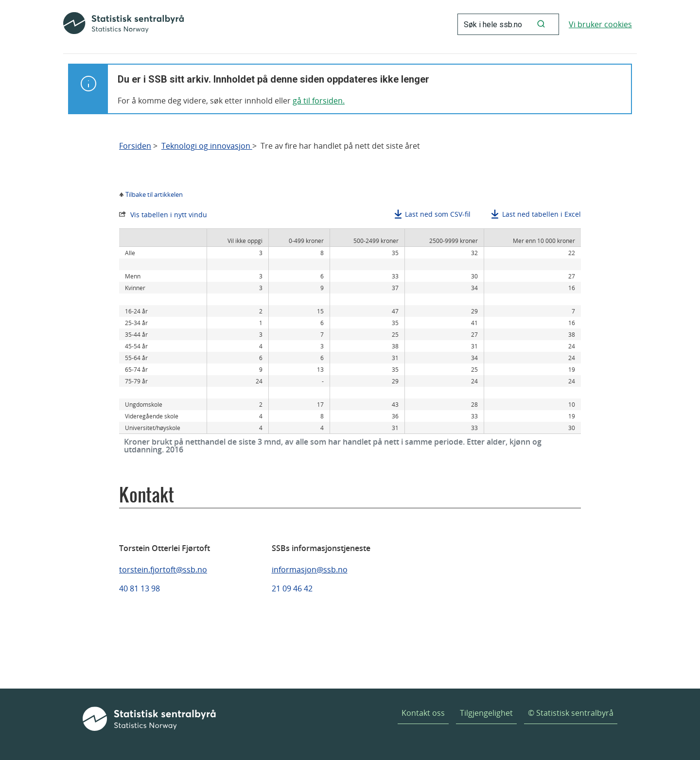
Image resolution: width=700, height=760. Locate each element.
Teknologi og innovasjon (207, 146)
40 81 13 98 (140, 588)
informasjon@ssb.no (310, 570)
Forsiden (135, 146)
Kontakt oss (423, 713)
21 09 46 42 (292, 588)
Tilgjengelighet (486, 713)
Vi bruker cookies (600, 24)
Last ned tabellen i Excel (542, 214)
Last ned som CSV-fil (438, 214)
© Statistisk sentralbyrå (571, 713)
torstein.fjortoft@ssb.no (163, 570)
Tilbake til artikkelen (154, 194)
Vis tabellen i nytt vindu (169, 215)
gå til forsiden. (319, 101)
